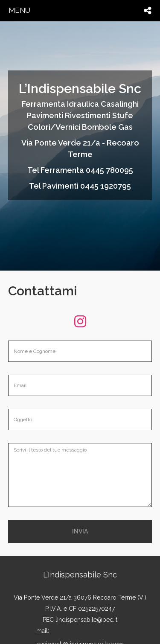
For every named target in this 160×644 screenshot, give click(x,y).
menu (19, 10)
